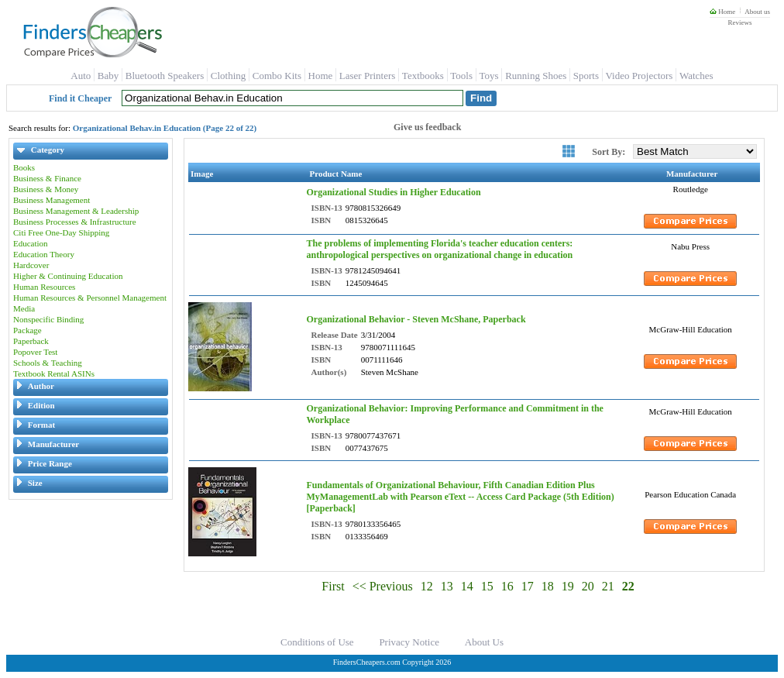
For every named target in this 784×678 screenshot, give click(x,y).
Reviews (739, 22)
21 (608, 586)
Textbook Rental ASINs (54, 373)
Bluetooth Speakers (165, 76)
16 (507, 586)
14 (467, 586)
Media (24, 308)
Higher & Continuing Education (68, 276)
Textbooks (423, 76)
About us (757, 12)
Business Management (52, 200)
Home (722, 12)
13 (447, 586)
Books (24, 167)
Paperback (31, 341)
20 (588, 586)
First (333, 586)
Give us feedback (427, 127)
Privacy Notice (409, 642)
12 (427, 586)
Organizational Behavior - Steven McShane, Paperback (416, 319)
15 (487, 586)
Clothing (229, 76)
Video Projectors (639, 76)
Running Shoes (536, 76)
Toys (489, 76)
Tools (461, 76)
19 (568, 586)
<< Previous (383, 586)
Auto (81, 76)
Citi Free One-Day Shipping (61, 232)
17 (528, 586)
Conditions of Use (317, 642)
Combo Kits (277, 76)
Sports (586, 76)
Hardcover (31, 265)
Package (28, 330)
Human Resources (44, 287)
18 (548, 586)
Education (31, 243)
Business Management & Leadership (76, 211)
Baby (108, 76)
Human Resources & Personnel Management (90, 298)
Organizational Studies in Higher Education (393, 192)
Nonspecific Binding (48, 319)
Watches (696, 76)
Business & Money (46, 189)
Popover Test (35, 352)
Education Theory (44, 254)
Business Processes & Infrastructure (75, 222)
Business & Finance (47, 178)
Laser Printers (368, 76)
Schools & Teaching (48, 363)
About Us (484, 642)
